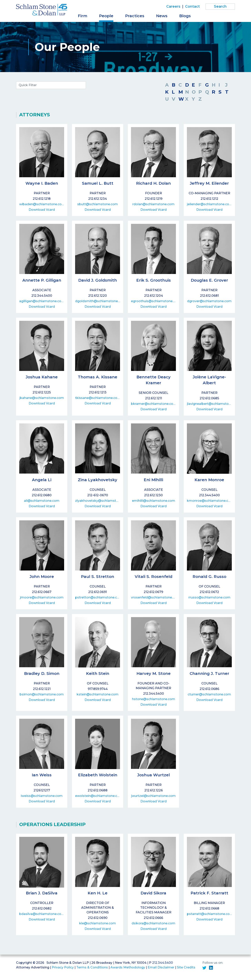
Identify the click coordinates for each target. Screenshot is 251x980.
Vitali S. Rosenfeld (154, 577)
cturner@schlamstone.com (209, 694)
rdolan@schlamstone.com (153, 204)
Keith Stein (98, 674)
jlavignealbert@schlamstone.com (209, 404)
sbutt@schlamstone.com (98, 204)
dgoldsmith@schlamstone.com (98, 301)
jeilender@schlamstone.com (209, 204)
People (106, 16)
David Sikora (153, 893)
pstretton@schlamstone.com (98, 597)
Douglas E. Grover (209, 280)
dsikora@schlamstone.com (153, 923)
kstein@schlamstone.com (98, 694)
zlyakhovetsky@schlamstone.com (98, 501)
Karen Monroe (209, 480)
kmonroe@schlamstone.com (209, 501)
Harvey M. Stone (154, 674)
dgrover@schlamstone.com (209, 301)
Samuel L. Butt (98, 183)
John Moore (42, 577)
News (162, 16)
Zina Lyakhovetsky (98, 480)
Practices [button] (135, 16)
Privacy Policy (63, 967)
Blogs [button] (185, 16)
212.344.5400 (163, 963)
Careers (173, 6)
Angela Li (42, 480)
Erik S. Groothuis (154, 280)
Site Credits (186, 967)
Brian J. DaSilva (42, 893)
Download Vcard (42, 210)
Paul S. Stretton (98, 577)
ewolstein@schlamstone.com (98, 796)
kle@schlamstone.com (98, 923)
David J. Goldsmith (98, 280)
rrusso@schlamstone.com (209, 597)
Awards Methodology (128, 967)
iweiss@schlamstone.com (42, 796)
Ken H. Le (98, 893)
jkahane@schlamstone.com (42, 398)
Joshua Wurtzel (154, 775)
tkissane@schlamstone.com (98, 398)
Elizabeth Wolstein (98, 775)
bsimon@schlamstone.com (42, 694)
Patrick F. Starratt (209, 893)
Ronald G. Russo (209, 577)
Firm (83, 16)
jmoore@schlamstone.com (42, 597)
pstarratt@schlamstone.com (209, 914)
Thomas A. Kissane (98, 377)
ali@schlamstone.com (42, 501)
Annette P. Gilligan (42, 280)
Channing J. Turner (209, 674)
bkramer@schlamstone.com (153, 404)
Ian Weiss (42, 775)
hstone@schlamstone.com (154, 699)
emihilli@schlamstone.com (154, 501)
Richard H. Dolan (153, 183)
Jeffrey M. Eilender (209, 183)
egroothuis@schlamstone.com (153, 301)
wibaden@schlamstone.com (42, 204)
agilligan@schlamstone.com (42, 301)
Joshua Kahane (42, 377)
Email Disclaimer (161, 967)
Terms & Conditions (92, 967)
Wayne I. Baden (42, 183)
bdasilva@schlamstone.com (42, 914)
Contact (192, 6)
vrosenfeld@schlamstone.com (153, 597)
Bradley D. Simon (42, 674)
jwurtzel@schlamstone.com (153, 796)
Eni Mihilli (153, 480)
